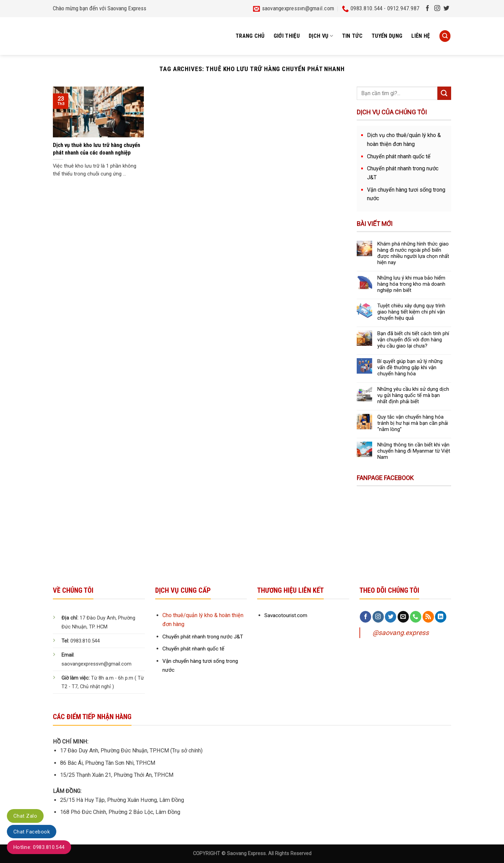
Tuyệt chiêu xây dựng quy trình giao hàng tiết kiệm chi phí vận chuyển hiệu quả (411, 312)
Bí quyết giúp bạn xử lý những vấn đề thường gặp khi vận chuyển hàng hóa (410, 367)
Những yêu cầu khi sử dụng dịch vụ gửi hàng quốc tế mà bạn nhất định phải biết (413, 395)
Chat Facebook (32, 832)
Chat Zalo (25, 816)
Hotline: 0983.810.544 (39, 847)
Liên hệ (421, 36)
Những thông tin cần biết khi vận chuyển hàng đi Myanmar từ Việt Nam (414, 451)
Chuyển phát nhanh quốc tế (399, 156)
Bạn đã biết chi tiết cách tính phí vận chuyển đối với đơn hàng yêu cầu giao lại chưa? (413, 340)
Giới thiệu (287, 36)
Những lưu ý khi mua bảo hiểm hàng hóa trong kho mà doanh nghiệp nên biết (411, 284)
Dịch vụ (321, 36)
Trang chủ (250, 36)
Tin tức (352, 36)
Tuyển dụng (387, 36)
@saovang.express (401, 633)
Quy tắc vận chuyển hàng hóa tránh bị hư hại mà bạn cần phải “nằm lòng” (413, 423)
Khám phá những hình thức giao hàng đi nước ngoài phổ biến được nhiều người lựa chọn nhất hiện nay (413, 253)
